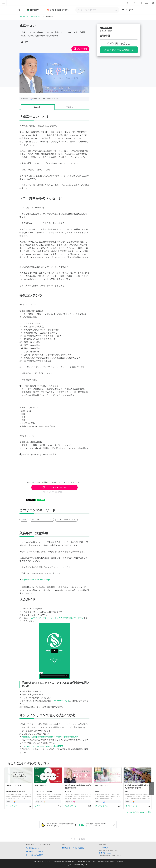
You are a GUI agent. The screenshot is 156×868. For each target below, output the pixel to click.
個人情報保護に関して (69, 861)
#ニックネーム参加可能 (67, 519)
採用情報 (120, 861)
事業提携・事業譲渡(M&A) (106, 861)
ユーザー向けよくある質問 (34, 852)
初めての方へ (34, 10)
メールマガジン (104, 848)
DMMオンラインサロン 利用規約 (73, 848)
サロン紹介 (38, 107)
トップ (18, 10)
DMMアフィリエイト (106, 853)
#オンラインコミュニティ (42, 519)
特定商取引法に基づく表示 (87, 861)
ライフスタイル (102, 806)
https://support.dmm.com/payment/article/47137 (43, 746)
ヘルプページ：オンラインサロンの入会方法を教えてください (57, 618)
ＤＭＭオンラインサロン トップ (30, 17)
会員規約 (57, 861)
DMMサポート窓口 (61, 701)
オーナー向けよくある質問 (34, 855)
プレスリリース (47, 861)
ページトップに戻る (78, 839)
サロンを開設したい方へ (58, 10)
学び (38, 806)
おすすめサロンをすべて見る (140, 812)
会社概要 (37, 861)
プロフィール (71, 107)
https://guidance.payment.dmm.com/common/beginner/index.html (50, 737)
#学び (24, 519)
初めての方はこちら (32, 848)
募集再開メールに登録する (119, 50)
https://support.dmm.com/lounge (36, 580)
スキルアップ (12, 806)
